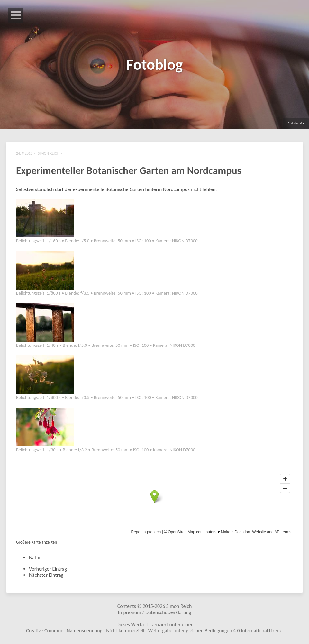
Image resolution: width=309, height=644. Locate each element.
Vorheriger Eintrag (48, 569)
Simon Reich (179, 606)
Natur (35, 558)
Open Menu (16, 15)
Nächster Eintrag (46, 575)
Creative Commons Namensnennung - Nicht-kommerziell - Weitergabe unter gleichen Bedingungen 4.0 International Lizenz (154, 631)
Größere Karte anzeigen (36, 542)
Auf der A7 (296, 123)
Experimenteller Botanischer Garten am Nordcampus (129, 171)
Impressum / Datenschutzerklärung (155, 612)
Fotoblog (154, 64)
